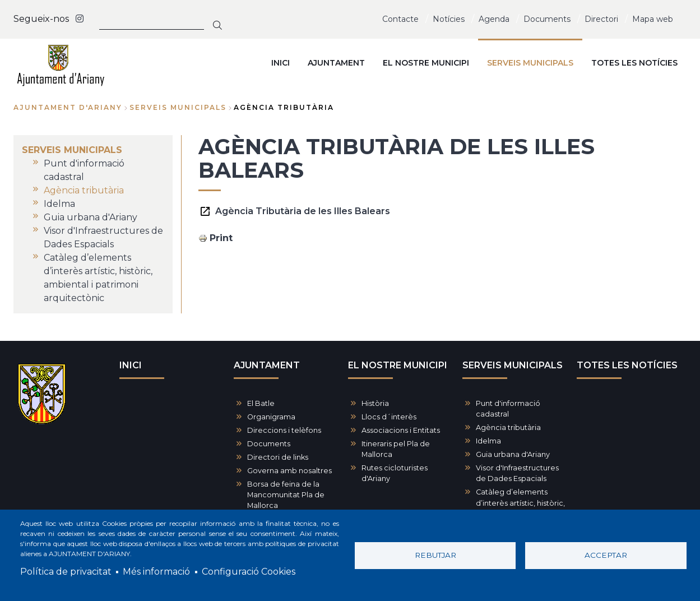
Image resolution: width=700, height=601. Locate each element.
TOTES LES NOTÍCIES (627, 365)
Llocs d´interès (389, 417)
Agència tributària (508, 427)
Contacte (400, 19)
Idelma (488, 441)
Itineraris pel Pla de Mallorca (396, 449)
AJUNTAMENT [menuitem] (336, 63)
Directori (601, 19)
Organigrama (271, 417)
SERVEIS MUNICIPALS (178, 107)
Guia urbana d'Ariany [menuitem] (91, 217)
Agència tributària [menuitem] (84, 190)
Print (221, 238)
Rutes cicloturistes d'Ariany (395, 473)
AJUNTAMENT (267, 365)
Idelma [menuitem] (59, 204)
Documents (547, 19)
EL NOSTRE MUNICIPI (398, 365)
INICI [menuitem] (281, 63)
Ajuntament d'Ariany (68, 107)
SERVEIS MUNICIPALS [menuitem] (530, 63)
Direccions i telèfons (284, 430)
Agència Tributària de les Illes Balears (303, 211)
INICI (131, 365)
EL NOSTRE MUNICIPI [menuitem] (426, 63)
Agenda (494, 19)
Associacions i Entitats (401, 430)
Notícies (449, 19)
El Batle (261, 403)
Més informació (156, 572)
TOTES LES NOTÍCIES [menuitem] (634, 63)
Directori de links (278, 457)
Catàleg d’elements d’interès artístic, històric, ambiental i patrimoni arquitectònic (520, 508)
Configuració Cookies (249, 572)
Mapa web (653, 19)
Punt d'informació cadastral (508, 409)
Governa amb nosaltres (289, 471)
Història (375, 403)
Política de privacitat (66, 572)
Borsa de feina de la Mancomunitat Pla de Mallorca (286, 495)
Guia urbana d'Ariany (513, 454)
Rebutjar (435, 555)
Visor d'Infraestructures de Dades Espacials (517, 473)
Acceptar (606, 555)
